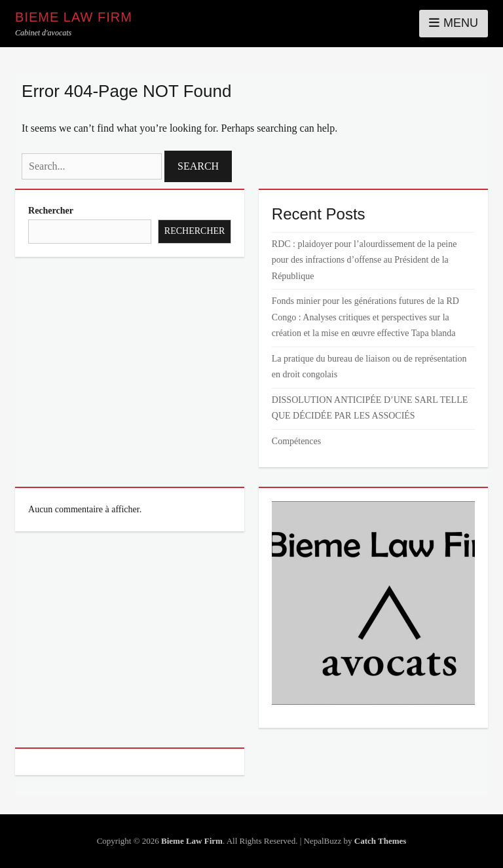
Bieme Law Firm (74, 17)
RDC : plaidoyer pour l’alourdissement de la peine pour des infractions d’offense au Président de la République (364, 260)
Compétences (296, 441)
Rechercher (51, 211)
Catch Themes (381, 841)
